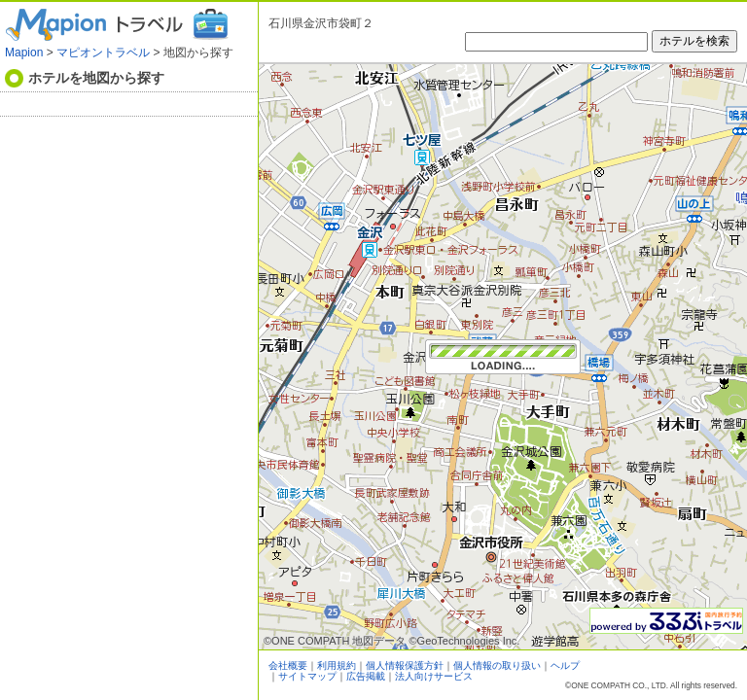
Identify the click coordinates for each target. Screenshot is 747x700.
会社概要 (288, 665)
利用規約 (337, 665)
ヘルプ (565, 665)
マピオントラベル (103, 52)
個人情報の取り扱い (497, 665)
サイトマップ (307, 676)
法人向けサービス (434, 676)
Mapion (24, 52)
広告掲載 (366, 676)
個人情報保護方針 (405, 665)
